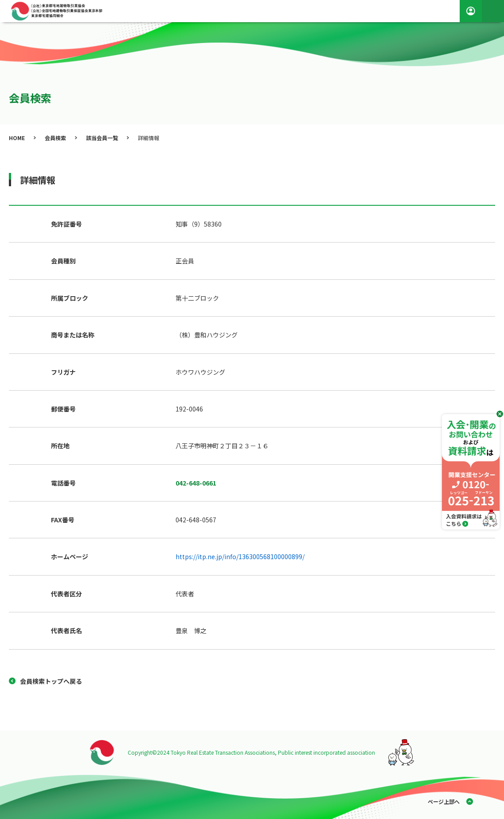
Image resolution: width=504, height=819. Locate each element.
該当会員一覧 (102, 138)
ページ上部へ (444, 801)
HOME (17, 138)
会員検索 (55, 138)
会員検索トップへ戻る (51, 681)
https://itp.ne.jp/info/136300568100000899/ (240, 556)
